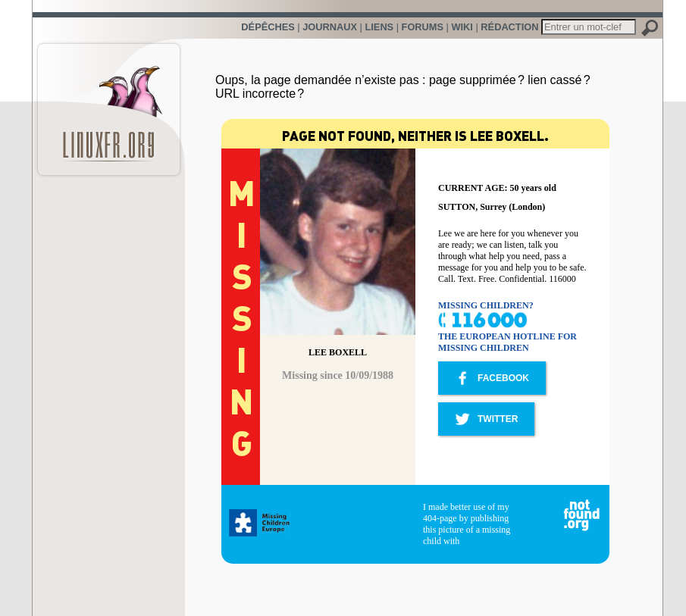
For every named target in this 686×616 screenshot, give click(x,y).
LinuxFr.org (109, 102)
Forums (423, 27)
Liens (379, 27)
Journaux (330, 27)
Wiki (462, 27)
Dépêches (268, 27)
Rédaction (509, 27)
